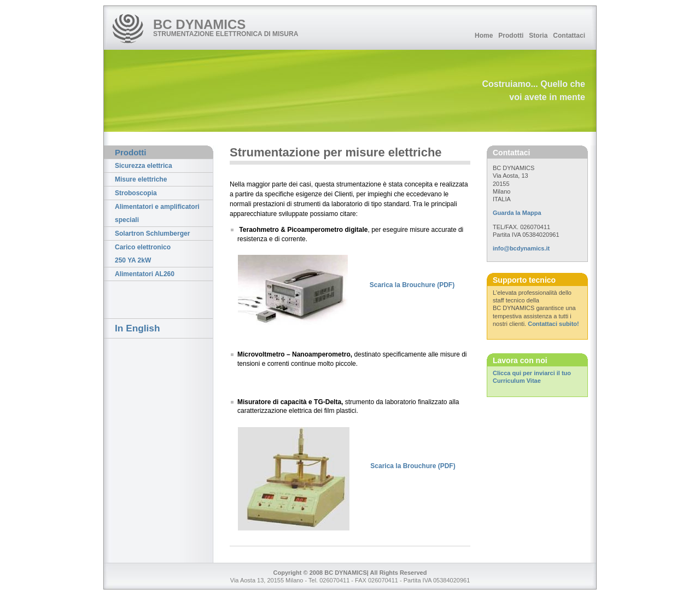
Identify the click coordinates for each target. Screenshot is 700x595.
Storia (538, 36)
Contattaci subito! (553, 324)
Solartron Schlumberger (152, 234)
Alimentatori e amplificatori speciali (157, 213)
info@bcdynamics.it (521, 248)
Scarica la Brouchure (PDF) (412, 285)
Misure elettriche (141, 179)
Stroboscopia (136, 193)
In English (138, 328)
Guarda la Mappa (517, 213)
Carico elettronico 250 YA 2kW (143, 254)
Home (484, 36)
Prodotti (511, 36)
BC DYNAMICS (199, 24)
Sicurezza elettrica (144, 166)
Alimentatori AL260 (145, 274)
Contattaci (569, 36)
